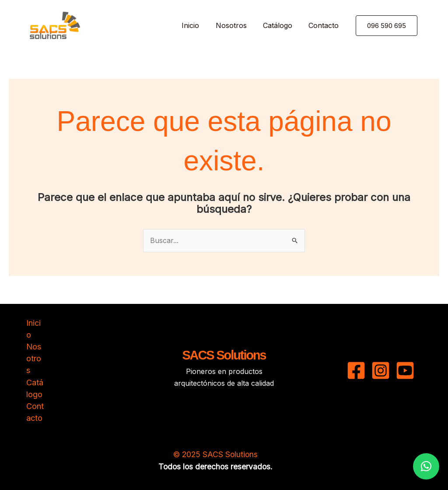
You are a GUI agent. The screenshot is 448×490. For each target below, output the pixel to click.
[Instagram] (381, 370)
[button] (397, 26)
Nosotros (237, 25)
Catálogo (281, 25)
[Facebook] (356, 370)
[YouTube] (405, 370)
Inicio (199, 25)
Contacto (325, 25)
